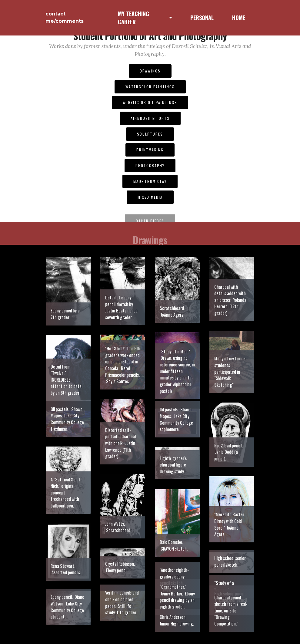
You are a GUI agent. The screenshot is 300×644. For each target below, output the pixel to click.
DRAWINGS (150, 71)
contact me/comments (65, 17)
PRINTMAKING (150, 150)
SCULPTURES (150, 134)
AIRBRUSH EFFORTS (150, 118)
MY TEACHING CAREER (133, 18)
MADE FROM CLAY (150, 181)
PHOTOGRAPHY (150, 165)
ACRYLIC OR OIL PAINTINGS (150, 102)
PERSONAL (202, 17)
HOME (239, 17)
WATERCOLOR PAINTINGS (150, 87)
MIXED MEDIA (150, 197)
